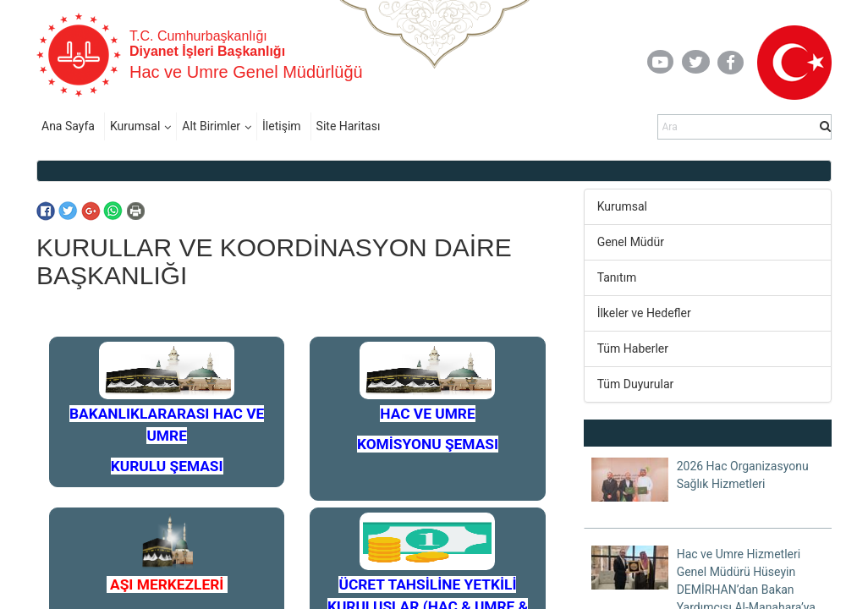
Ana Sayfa (68, 126)
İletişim (282, 126)
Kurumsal (135, 126)
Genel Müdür (631, 242)
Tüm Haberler (633, 348)
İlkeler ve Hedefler (644, 313)
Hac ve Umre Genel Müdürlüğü (246, 72)
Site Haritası (349, 126)
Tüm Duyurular (636, 384)
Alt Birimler (211, 126)
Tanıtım (617, 277)
